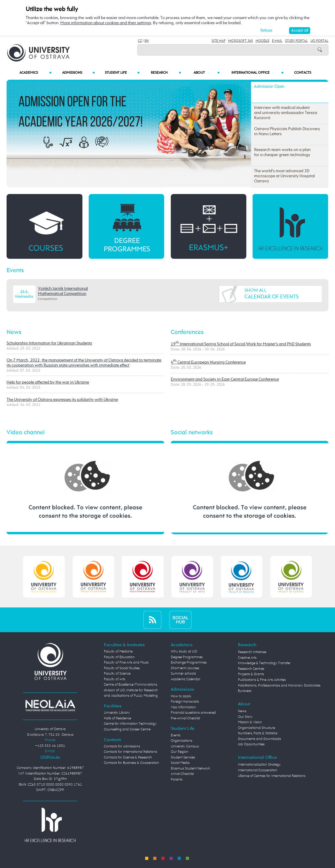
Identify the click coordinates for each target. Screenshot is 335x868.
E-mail (277, 41)
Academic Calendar (186, 679)
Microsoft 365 (241, 41)
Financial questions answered (193, 713)
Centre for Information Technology (130, 724)
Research (166, 73)
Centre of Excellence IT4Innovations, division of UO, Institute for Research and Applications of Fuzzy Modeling (131, 690)
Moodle (262, 41)
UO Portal (319, 41)
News (14, 332)
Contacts (303, 73)
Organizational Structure (256, 728)
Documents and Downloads (259, 739)
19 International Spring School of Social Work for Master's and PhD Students (241, 344)
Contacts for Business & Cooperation (132, 763)
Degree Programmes (187, 657)
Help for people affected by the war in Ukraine (48, 382)
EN (147, 41)
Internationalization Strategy (259, 765)
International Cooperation (258, 770)
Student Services (183, 757)
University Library (117, 713)
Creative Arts (247, 658)
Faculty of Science (117, 674)
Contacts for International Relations (130, 752)
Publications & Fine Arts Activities (262, 680)
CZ (140, 41)
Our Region (180, 752)
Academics (35, 73)
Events (15, 271)
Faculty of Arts (115, 679)
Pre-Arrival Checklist (185, 718)
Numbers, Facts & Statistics (258, 733)
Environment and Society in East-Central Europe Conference (225, 379)
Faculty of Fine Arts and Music (126, 662)
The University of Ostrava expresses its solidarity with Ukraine (62, 400)
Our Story (245, 717)
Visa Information (183, 707)
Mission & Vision (250, 722)
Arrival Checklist (182, 774)
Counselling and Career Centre (127, 729)
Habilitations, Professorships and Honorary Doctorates (279, 685)
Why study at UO (184, 651)
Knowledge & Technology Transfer (264, 663)
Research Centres (251, 669)
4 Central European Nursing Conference (208, 362)
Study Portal (296, 41)
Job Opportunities (251, 744)
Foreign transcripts (185, 702)
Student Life (122, 73)
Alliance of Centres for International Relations (272, 776)
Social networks (192, 433)
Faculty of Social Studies (122, 668)
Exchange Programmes (189, 662)
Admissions (78, 73)
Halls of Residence (117, 718)
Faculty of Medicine (118, 651)
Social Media (180, 763)
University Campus (185, 746)
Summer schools (183, 674)
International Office (258, 73)
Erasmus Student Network (190, 768)
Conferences (187, 332)
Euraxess (245, 691)
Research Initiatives (252, 652)
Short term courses (185, 668)
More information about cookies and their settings (106, 23)
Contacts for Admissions (122, 746)
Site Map (219, 41)
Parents (177, 779)
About (206, 73)
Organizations (182, 741)
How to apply (181, 696)
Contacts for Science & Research (128, 757)
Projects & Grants (251, 674)
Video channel (26, 433)
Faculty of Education (119, 657)
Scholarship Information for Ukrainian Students (49, 343)
